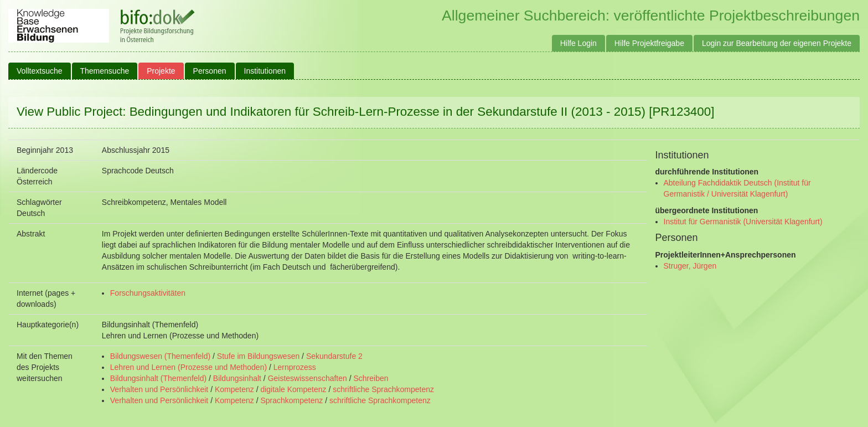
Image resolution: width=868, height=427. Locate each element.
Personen (210, 71)
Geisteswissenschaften (308, 378)
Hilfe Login (578, 43)
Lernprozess (295, 367)
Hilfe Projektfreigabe (649, 43)
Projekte (161, 71)
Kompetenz (234, 389)
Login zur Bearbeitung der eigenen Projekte (777, 43)
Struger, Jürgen (690, 266)
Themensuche (105, 71)
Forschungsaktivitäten (148, 293)
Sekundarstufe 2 (334, 356)
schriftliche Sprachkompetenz (383, 389)
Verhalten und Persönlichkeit (159, 389)
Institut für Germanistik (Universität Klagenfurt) (743, 222)
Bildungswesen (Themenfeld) (160, 356)
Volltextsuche (40, 71)
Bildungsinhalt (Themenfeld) (158, 378)
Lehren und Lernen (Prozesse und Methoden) (188, 367)
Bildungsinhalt (237, 378)
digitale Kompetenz (293, 389)
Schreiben (371, 378)
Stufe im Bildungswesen (258, 356)
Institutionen (265, 71)
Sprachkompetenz (291, 400)
